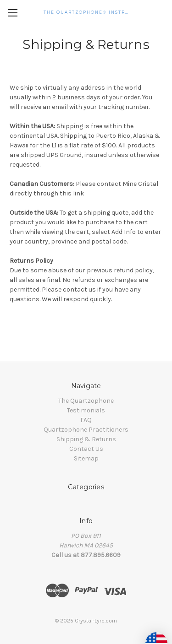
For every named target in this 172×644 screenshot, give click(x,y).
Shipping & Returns (86, 439)
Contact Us (86, 449)
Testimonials (86, 410)
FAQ (86, 420)
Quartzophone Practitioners (86, 430)
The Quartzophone (86, 401)
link (78, 193)
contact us (79, 290)
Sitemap (86, 458)
